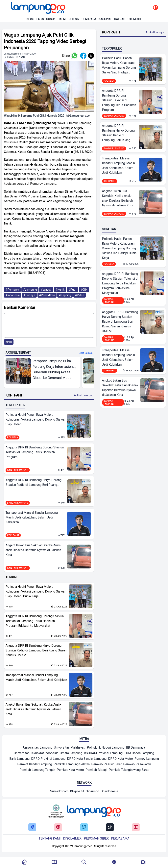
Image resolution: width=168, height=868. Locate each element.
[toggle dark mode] (156, 8)
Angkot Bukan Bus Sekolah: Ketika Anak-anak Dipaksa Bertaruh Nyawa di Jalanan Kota (33, 550)
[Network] (59, 792)
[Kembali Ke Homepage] (24, 862)
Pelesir (74, 19)
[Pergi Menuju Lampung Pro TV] (144, 862)
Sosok (51, 19)
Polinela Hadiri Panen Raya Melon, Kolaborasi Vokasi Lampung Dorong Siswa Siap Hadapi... (35, 419)
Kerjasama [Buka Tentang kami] (120, 838)
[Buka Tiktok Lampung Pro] (110, 827)
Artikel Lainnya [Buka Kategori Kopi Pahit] (83, 395)
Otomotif (134, 19)
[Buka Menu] (114, 862)
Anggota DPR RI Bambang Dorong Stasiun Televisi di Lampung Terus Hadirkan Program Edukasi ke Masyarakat (35, 621)
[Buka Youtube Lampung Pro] (136, 827)
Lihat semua (86, 353)
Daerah (120, 19)
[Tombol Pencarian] (84, 862)
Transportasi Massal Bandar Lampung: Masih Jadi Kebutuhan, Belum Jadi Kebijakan (32, 517)
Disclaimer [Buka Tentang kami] (72, 838)
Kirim (9, 342)
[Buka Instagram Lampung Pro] (58, 827)
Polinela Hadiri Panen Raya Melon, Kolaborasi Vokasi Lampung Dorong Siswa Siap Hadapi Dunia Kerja (35, 591)
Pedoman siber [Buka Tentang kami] (96, 838)
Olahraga (89, 19)
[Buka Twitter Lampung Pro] (84, 827)
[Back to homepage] (38, 8)
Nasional (105, 19)
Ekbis (40, 19)
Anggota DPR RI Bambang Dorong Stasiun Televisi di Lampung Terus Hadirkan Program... (35, 452)
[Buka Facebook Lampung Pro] (32, 827)
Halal (62, 19)
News (30, 19)
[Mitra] (38, 748)
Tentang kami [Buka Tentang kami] (50, 838)
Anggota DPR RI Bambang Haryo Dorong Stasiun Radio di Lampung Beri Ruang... (34, 482)
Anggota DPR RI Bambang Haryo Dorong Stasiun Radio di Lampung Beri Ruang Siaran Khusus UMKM (36, 650)
